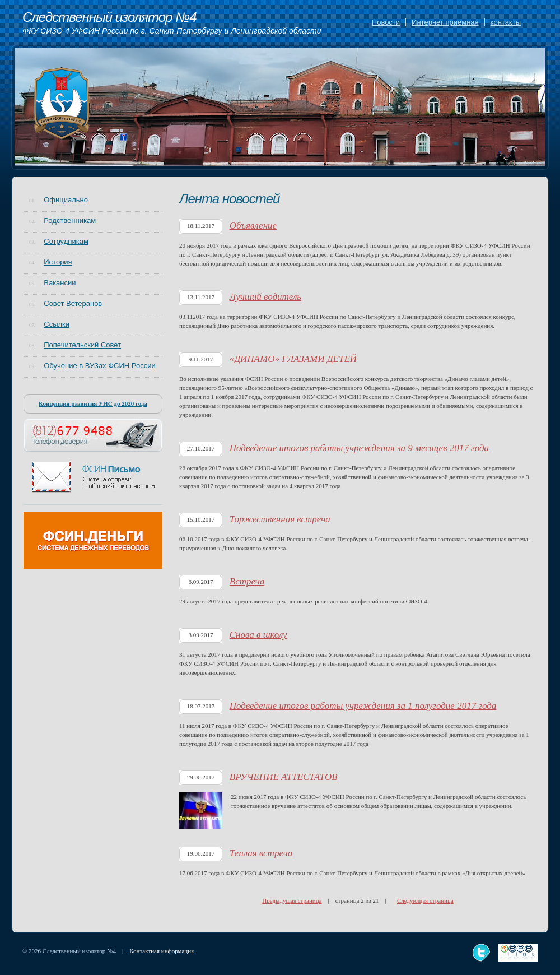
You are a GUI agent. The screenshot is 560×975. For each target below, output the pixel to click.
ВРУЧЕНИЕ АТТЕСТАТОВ (284, 777)
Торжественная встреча (280, 519)
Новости (386, 22)
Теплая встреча (261, 853)
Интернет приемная (445, 22)
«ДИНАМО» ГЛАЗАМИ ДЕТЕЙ (293, 359)
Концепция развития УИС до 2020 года (93, 403)
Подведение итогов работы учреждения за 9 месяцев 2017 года (359, 448)
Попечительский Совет (82, 345)
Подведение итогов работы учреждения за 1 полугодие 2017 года (363, 706)
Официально (66, 200)
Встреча (247, 581)
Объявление (253, 226)
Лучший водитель (265, 297)
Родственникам (70, 220)
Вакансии (60, 283)
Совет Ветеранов (73, 303)
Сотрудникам (66, 241)
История (58, 262)
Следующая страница (425, 900)
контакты (506, 22)
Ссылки (57, 324)
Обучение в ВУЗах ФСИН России (99, 366)
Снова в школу (258, 635)
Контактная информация (162, 951)
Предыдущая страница (292, 900)
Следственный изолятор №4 (172, 23)
